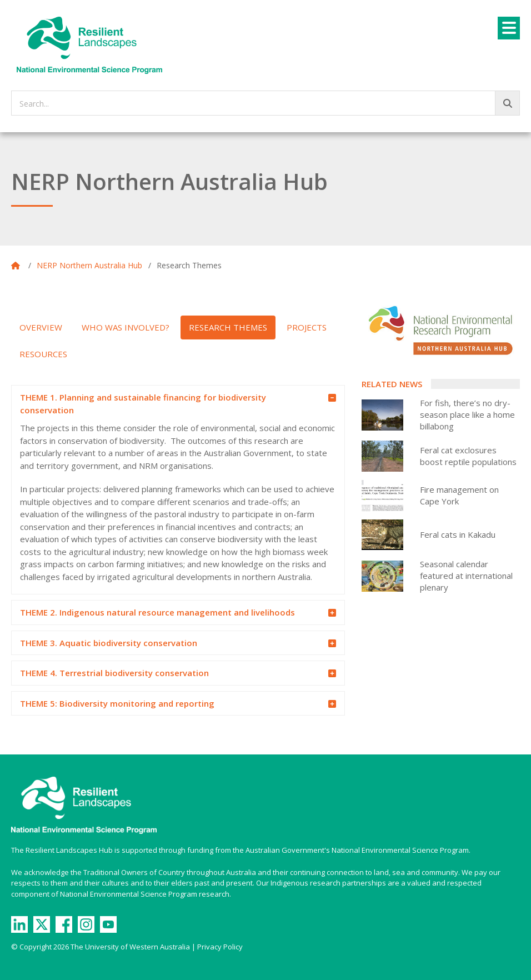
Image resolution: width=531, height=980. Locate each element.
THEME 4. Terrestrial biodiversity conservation (170, 673)
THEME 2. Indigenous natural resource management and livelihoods (170, 613)
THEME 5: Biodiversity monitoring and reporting (170, 704)
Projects (307, 327)
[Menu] (509, 28)
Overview (41, 327)
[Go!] (507, 103)
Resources (43, 354)
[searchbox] (265, 103)
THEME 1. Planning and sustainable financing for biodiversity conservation (170, 403)
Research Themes (228, 327)
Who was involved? (126, 327)
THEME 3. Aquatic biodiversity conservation (170, 643)
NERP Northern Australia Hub (89, 265)
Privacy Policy (220, 947)
